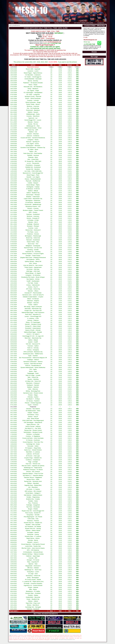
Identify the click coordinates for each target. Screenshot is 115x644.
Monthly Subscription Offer (62, 23)
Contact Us (101, 23)
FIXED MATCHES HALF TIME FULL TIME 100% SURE (34, 23)
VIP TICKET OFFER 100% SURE (83, 23)
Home (12, 23)
